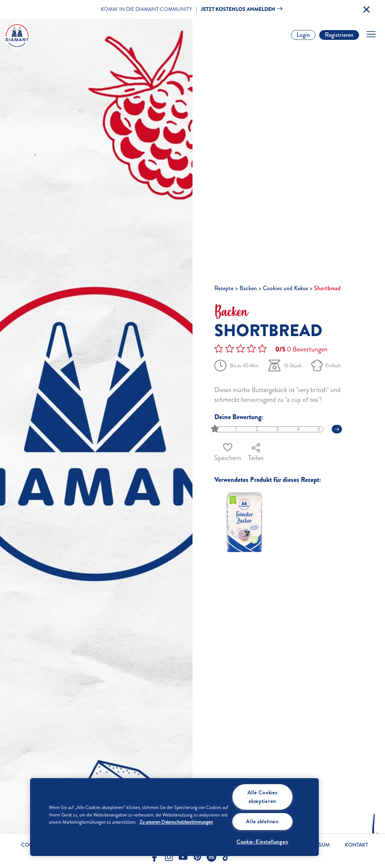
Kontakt (356, 845)
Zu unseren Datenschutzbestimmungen (176, 822)
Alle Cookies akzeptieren (262, 797)
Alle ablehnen (262, 821)
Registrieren (339, 35)
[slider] (216, 429)
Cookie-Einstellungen (262, 842)
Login (303, 35)
